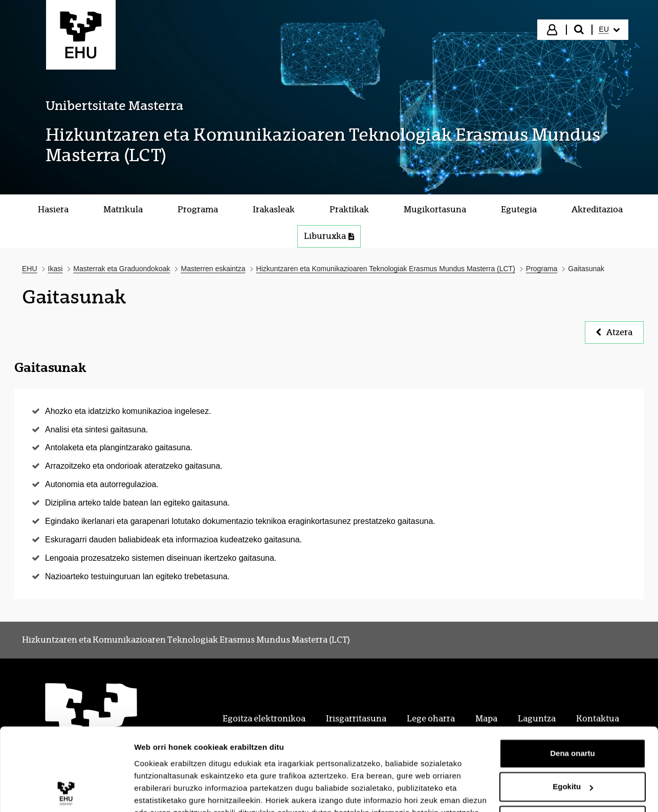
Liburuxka (329, 236)
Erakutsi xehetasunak (174, 792)
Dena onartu (573, 704)
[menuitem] (609, 30)
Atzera (614, 332)
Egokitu (573, 738)
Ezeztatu (573, 771)
